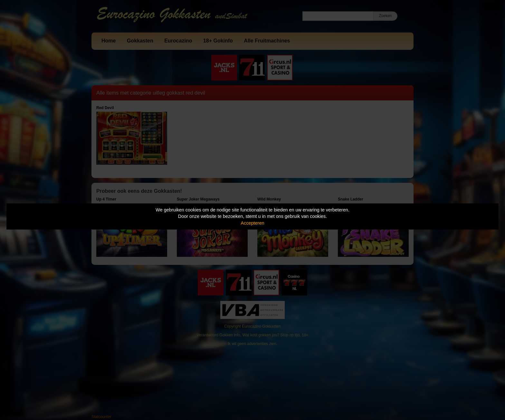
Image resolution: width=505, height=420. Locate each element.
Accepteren (253, 223)
